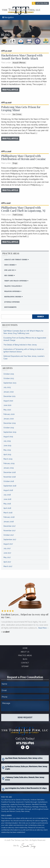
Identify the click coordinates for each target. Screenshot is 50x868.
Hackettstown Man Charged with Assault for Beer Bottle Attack (22, 57)
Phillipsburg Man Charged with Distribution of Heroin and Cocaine (23, 157)
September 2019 (10, 432)
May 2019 (7, 450)
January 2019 (9, 468)
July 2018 (7, 495)
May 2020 (7, 410)
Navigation (8, 17)
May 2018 (7, 504)
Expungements (10, 307)
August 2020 (8, 401)
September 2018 (10, 486)
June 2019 (7, 446)
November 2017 (9, 531)
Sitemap (25, 666)
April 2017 (7, 562)
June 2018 (7, 499)
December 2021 (9, 396)
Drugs (15, 163)
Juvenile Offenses (12, 302)
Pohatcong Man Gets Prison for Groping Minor (21, 108)
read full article (10, 90)
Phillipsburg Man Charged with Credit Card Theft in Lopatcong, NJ (23, 209)
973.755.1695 (42, 3)
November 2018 (10, 477)
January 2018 (9, 522)
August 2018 (8, 490)
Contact (25, 663)
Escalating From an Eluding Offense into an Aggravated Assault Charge (25, 339)
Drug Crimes (10, 265)
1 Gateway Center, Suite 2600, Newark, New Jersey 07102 (25, 779)
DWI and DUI (9, 270)
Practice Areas (25, 655)
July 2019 (7, 441)
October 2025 (9, 374)
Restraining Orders (13, 297)
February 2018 (9, 517)
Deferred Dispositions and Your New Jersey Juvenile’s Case (24, 357)
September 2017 (10, 539)
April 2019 (7, 454)
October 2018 (9, 481)
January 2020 (9, 419)
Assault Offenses (19, 63)
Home (25, 648)
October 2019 (9, 428)
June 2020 (7, 405)
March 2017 (8, 566)
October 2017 (9, 535)
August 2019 (8, 437)
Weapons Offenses (12, 291)
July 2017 (7, 548)
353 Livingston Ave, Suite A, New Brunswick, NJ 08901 (26, 788)
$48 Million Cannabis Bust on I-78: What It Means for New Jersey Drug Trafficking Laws (23, 332)
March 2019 (8, 459)
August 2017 (8, 544)
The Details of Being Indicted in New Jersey (20, 345)
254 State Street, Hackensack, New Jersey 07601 (24, 758)
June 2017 (7, 553)
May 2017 (7, 557)
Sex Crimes (17, 114)
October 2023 (9, 378)
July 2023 (7, 387)
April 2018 (7, 508)
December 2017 (9, 526)
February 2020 (9, 414)
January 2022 (9, 392)
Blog (25, 659)
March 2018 (8, 513)
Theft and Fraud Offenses (16, 281)
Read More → (44, 628)
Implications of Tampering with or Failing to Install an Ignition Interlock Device (24, 350)
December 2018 (10, 472)
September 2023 (10, 383)
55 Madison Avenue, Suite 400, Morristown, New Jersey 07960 (26, 768)
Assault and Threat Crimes (16, 260)
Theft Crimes (18, 215)
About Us (25, 652)
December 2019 (10, 423)
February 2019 (9, 463)
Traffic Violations (12, 286)
